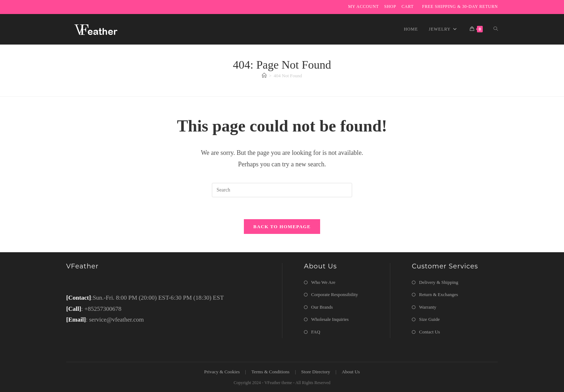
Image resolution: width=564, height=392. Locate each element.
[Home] (264, 76)
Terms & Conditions (270, 372)
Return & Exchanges (438, 294)
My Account (363, 6)
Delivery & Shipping (439, 282)
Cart (408, 6)
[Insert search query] (282, 190)
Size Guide (429, 319)
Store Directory (316, 372)
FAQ (316, 332)
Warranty (428, 307)
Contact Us (429, 332)
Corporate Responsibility (335, 294)
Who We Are (323, 282)
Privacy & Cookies (222, 372)
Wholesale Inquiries (330, 319)
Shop (390, 6)
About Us (351, 372)
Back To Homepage (282, 227)
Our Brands (322, 307)
